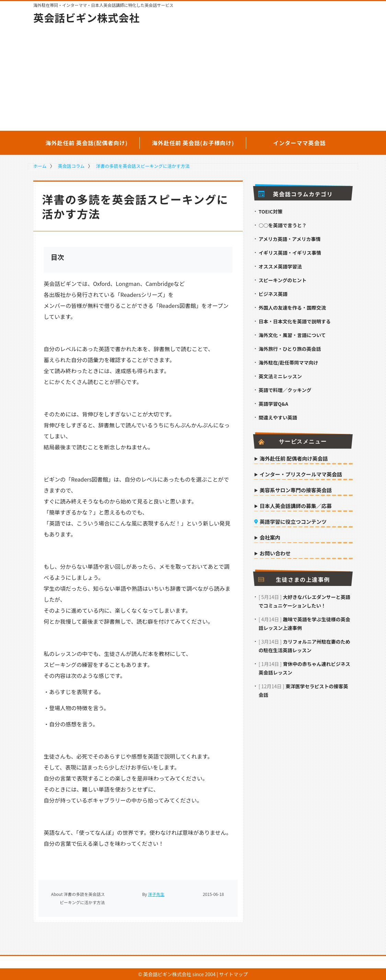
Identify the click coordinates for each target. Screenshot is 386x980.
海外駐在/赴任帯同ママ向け (288, 362)
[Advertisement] (193, 78)
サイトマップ (234, 974)
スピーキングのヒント (283, 280)
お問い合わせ (275, 554)
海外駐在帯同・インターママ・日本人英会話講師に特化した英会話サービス (103, 5)
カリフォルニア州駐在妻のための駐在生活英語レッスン (304, 646)
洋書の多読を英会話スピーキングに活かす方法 (143, 166)
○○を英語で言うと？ (283, 225)
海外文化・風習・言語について (292, 335)
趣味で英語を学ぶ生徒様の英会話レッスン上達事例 (304, 624)
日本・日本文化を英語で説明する (295, 321)
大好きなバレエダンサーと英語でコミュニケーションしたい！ (304, 601)
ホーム (40, 166)
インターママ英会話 (299, 143)
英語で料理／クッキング (285, 390)
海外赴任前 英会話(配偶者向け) (87, 143)
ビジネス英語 (273, 294)
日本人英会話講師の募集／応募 (296, 506)
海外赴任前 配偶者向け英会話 (294, 459)
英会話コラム (71, 166)
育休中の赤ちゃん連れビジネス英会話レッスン (304, 668)
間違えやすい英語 (278, 417)
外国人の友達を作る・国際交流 (292, 308)
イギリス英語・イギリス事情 (290, 253)
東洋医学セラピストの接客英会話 (303, 690)
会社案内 (270, 538)
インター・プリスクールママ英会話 (301, 475)
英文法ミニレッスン (280, 376)
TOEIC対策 (270, 211)
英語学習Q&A (273, 404)
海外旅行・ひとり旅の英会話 (290, 349)
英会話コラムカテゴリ (296, 194)
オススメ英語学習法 (280, 266)
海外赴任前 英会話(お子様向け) (193, 143)
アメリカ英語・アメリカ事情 (290, 239)
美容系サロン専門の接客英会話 (296, 491)
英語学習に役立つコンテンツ (293, 522)
